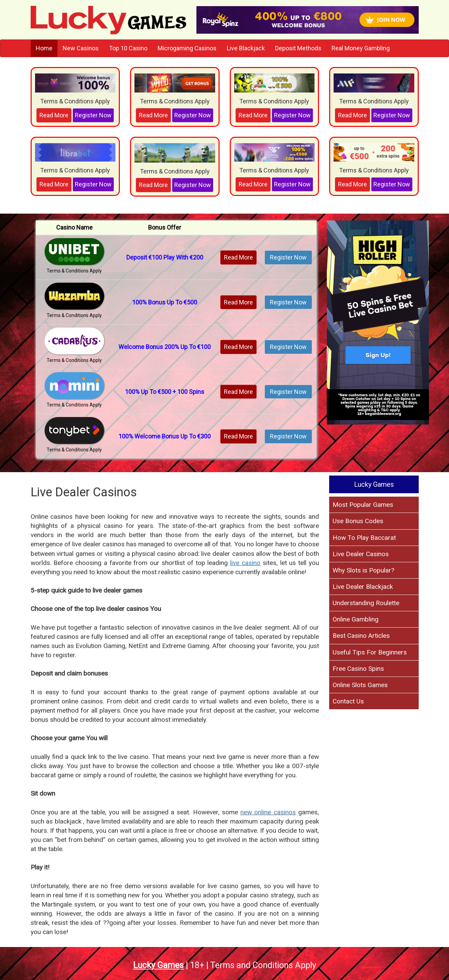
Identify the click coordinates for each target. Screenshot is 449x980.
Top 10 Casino (128, 48)
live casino (245, 563)
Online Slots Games (360, 685)
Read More (54, 115)
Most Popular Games (363, 505)
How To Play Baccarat (364, 538)
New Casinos (81, 48)
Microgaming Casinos (187, 48)
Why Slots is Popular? (363, 570)
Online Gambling (356, 619)
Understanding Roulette (366, 603)
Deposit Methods (298, 48)
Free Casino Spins (358, 669)
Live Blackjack (246, 48)
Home (44, 48)
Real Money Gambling (361, 48)
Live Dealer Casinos (361, 554)
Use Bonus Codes (358, 521)
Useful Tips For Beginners (370, 652)
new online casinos (268, 812)
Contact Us (348, 701)
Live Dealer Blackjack (363, 587)
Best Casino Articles (361, 636)
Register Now (93, 115)
